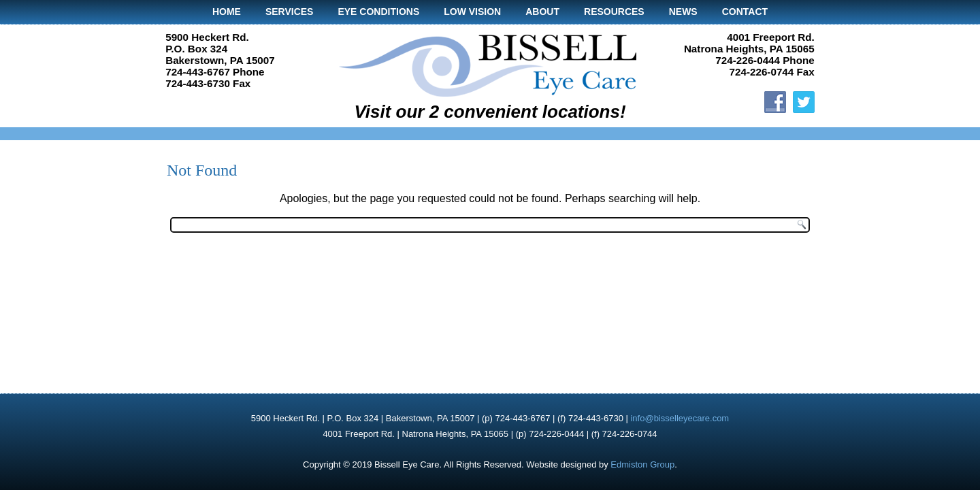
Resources (614, 12)
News (683, 12)
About (542, 12)
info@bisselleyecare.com (680, 418)
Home (227, 12)
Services (290, 12)
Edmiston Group (642, 464)
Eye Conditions (378, 12)
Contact (745, 12)
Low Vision (472, 12)
